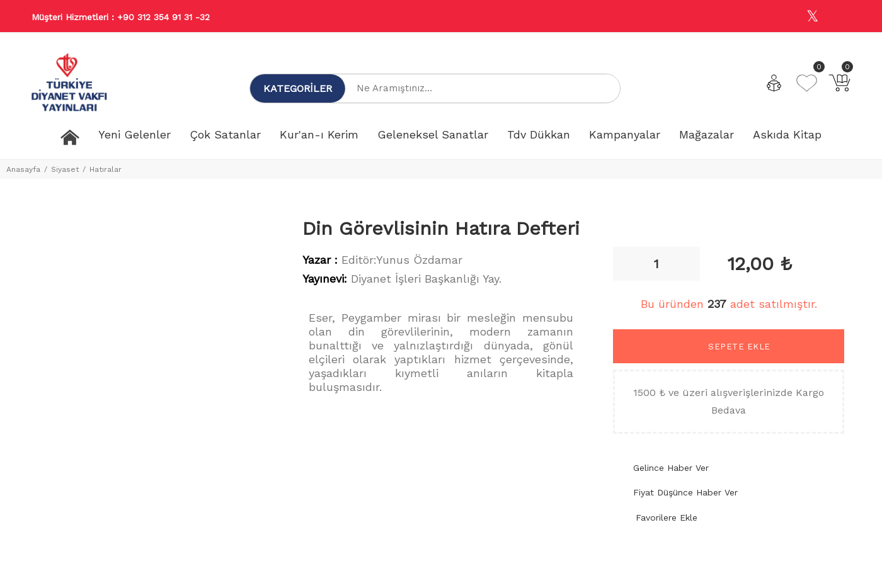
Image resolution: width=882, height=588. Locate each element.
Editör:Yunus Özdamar (402, 260)
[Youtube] (840, 17)
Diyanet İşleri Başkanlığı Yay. (426, 279)
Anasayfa (23, 169)
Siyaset (65, 169)
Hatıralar (106, 169)
